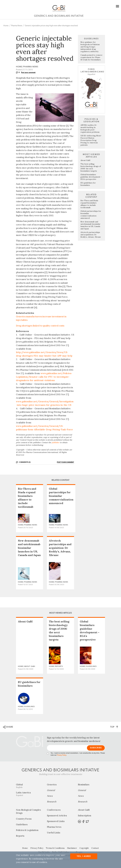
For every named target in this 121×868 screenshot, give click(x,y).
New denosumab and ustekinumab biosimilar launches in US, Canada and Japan (90, 225)
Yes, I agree (84, 856)
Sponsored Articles (57, 816)
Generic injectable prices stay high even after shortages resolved (51, 26)
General (51, 790)
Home (6, 26)
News (50, 796)
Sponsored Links (56, 821)
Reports (20, 836)
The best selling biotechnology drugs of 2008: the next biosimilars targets (91, 167)
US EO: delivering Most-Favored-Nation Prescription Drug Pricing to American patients (91, 140)
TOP (114, 727)
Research (52, 802)
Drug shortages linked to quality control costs (40, 326)
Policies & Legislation (27, 830)
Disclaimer (72, 848)
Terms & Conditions (55, 848)
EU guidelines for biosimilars (88, 184)
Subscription (85, 816)
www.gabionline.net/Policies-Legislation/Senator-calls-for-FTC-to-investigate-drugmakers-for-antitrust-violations (44, 377)
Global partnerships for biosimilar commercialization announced (91, 215)
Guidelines (22, 824)
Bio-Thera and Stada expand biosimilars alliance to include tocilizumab (89, 204)
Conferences (54, 810)
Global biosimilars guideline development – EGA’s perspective (91, 177)
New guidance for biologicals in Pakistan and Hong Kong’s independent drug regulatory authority (90, 47)
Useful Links (54, 833)
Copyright (84, 848)
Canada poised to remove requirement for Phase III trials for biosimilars (91, 57)
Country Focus (24, 819)
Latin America (30, 794)
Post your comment (28, 72)
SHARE (8, 727)
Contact (95, 848)
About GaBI (85, 160)
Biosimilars (84, 785)
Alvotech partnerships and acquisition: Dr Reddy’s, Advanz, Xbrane (91, 235)
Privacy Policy (62, 755)
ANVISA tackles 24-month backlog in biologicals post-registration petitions (90, 129)
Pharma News (17, 26)
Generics (52, 785)
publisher (56, 442)
